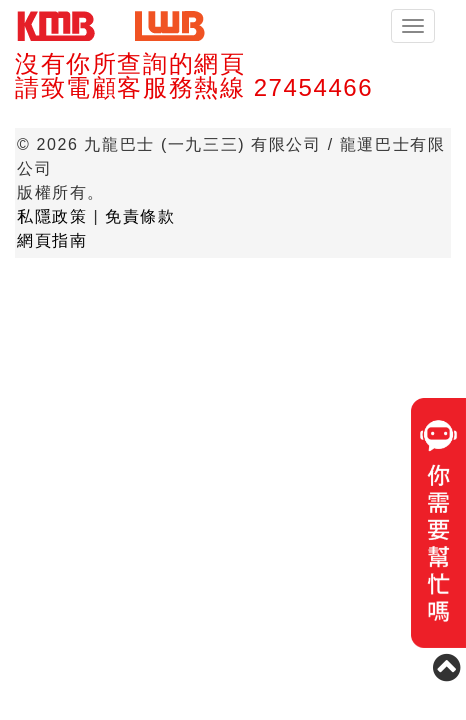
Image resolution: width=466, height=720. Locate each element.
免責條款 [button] (140, 216)
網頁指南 (52, 240)
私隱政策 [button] (52, 216)
